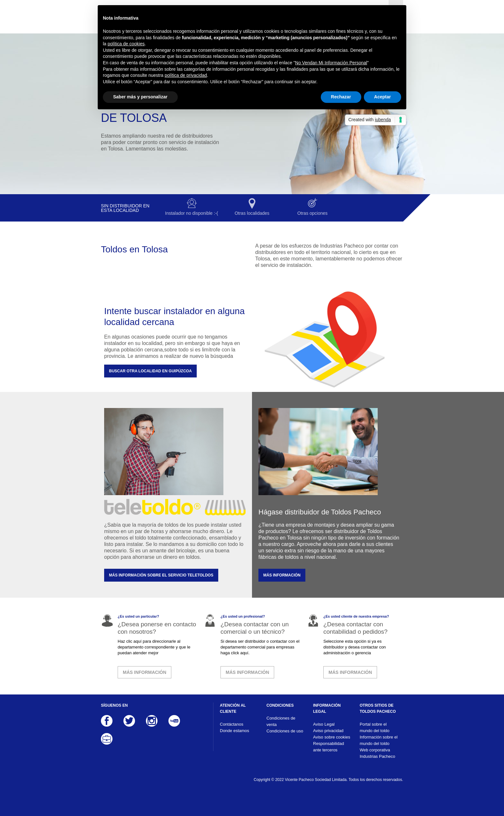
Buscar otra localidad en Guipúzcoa (150, 371)
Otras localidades (252, 213)
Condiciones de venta (281, 721)
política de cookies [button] (126, 44)
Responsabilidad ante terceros (328, 747)
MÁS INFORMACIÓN (282, 575)
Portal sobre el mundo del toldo (375, 727)
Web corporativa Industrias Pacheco (378, 753)
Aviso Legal (324, 724)
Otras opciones (312, 213)
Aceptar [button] (382, 97)
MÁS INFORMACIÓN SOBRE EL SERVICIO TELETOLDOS (161, 575)
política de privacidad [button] (186, 75)
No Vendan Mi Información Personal (331, 63)
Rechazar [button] (341, 97)
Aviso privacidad (328, 731)
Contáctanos (232, 724)
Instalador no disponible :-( (192, 213)
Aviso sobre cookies (332, 737)
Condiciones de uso (285, 731)
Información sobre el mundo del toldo (379, 740)
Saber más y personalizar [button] (140, 97)
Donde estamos (234, 731)
